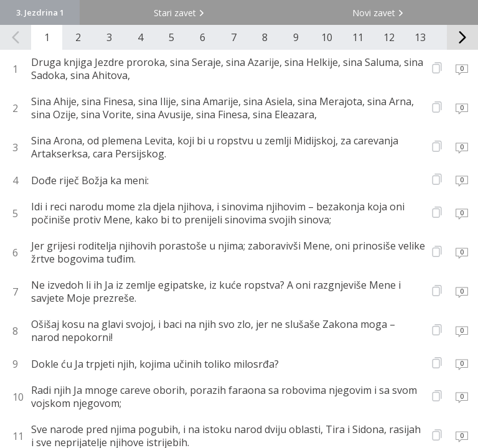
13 (420, 37)
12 (389, 37)
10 (327, 37)
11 (358, 37)
